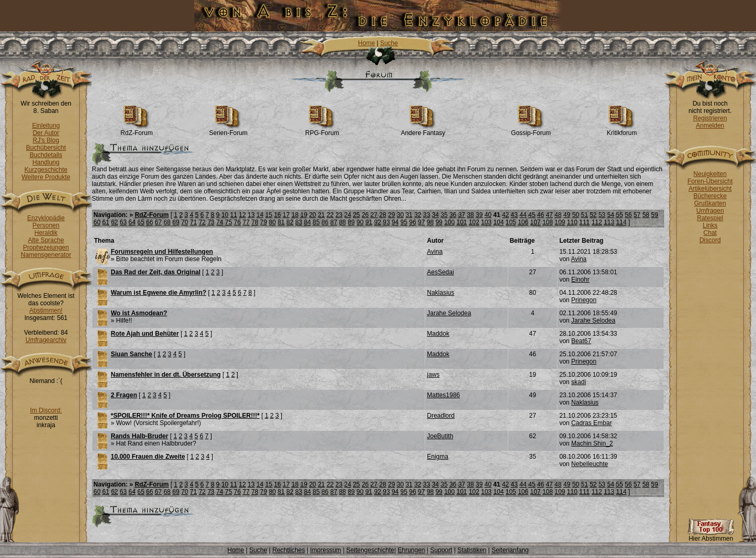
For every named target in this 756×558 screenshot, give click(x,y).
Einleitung (46, 126)
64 (132, 222)
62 (114, 222)
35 (444, 215)
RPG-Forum (322, 130)
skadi (579, 382)
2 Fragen (124, 395)
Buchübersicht (46, 148)
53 (602, 215)
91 (369, 222)
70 (185, 222)
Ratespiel (710, 218)
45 (532, 215)
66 (149, 222)
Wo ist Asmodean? (139, 313)
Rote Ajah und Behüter (145, 334)
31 (409, 215)
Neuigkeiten (710, 174)
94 (395, 222)
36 (453, 215)
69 (176, 222)
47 (549, 215)
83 (298, 222)
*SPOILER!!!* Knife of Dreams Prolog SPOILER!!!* (185, 416)
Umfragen (710, 211)
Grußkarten (710, 203)
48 (558, 215)
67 (158, 222)
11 (233, 215)
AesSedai (440, 272)
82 (290, 222)
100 (449, 222)
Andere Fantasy (423, 130)
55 (619, 215)
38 (470, 215)
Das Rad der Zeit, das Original (156, 272)
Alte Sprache (46, 240)
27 (374, 215)
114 (621, 222)
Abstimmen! (46, 311)
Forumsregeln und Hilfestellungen (162, 252)
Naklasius (440, 293)
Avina (435, 252)
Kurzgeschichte (46, 170)
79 (263, 222)
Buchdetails (46, 155)
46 (540, 215)
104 (499, 222)
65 (141, 222)
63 (123, 222)
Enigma (438, 457)
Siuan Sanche (132, 354)
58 (645, 215)
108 (548, 222)
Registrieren (710, 118)
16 (277, 215)
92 (378, 222)
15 (269, 215)
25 (356, 215)
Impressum (325, 550)
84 (307, 222)
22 (330, 215)
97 (421, 222)
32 (418, 215)
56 (628, 215)
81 (281, 222)
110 (572, 222)
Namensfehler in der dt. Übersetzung (166, 375)
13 (251, 215)
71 (193, 222)
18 (295, 215)
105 (511, 222)
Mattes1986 (443, 395)
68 (167, 222)
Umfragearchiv (46, 340)
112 (597, 222)
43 (514, 215)
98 (430, 222)
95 (404, 222)
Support (441, 550)
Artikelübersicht (710, 189)
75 (229, 222)
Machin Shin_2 (592, 443)
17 (286, 215)
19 (304, 215)
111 (584, 222)
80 (272, 222)
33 (427, 215)
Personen (46, 225)
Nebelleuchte (590, 464)
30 (400, 215)
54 (611, 215)
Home (366, 43)
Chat (710, 233)
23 (339, 215)
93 (386, 222)
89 (351, 222)
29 (391, 215)
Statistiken (472, 550)
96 (412, 222)
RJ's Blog (46, 140)
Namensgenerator (46, 255)
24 (347, 215)
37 (462, 215)
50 (576, 215)
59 (654, 215)
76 (237, 222)
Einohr (580, 280)
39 (479, 215)
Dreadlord (441, 416)
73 (211, 222)
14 (260, 215)
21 (321, 215)
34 (435, 215)
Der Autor (46, 133)
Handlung (46, 162)
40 (488, 215)
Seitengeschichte (370, 550)
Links (710, 225)
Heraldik (46, 233)
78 (255, 222)
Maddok (438, 334)
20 (313, 215)
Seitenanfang (510, 550)
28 (382, 215)
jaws (433, 375)
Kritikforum (622, 130)
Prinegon (584, 300)
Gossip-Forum (531, 130)
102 (474, 222)
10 (225, 215)
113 (609, 222)
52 (593, 215)
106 (523, 222)
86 (325, 222)
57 (637, 215)
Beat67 (581, 341)
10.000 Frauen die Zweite (148, 457)
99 (439, 222)
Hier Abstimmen (711, 536)
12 (242, 215)
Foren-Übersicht (710, 181)
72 (202, 222)
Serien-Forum (228, 130)
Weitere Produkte (46, 177)
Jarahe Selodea (449, 313)
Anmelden (710, 126)
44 (523, 215)
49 (567, 215)
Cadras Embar (591, 423)
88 (343, 222)
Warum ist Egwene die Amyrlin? (159, 293)
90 (360, 222)
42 (505, 215)
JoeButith (440, 436)
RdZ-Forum (137, 130)
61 (106, 222)
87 (334, 222)
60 (97, 222)
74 (220, 222)
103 (486, 222)
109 (560, 222)
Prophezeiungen (46, 247)
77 (246, 222)
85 (316, 222)
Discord (710, 240)
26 (365, 215)
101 (462, 222)
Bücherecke (710, 196)
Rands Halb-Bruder (139, 436)
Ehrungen (411, 550)
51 (584, 215)
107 (535, 222)
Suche (389, 43)
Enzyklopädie (46, 218)
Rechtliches (289, 550)
